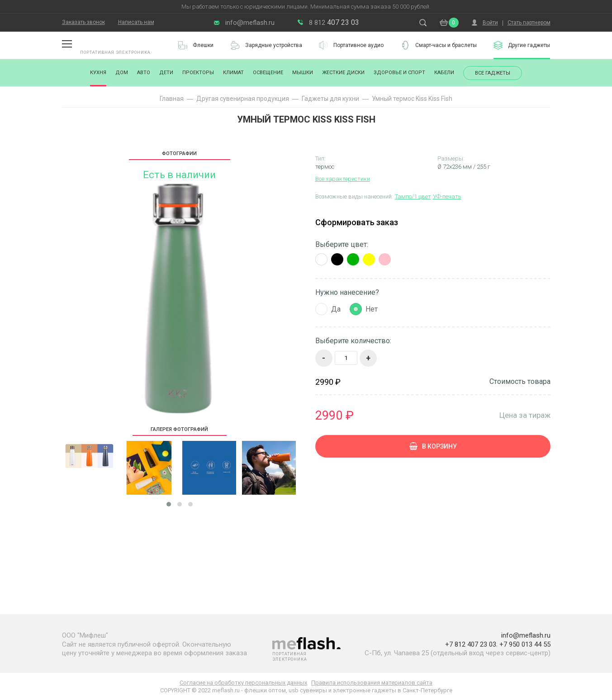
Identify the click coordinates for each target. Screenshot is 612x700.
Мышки (303, 73)
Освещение (268, 73)
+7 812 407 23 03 (471, 644)
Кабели (444, 73)
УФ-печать (447, 196)
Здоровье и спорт (399, 73)
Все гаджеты (493, 73)
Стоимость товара (520, 382)
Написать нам (136, 22)
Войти (490, 23)
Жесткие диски (343, 73)
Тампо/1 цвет (413, 196)
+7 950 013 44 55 (525, 644)
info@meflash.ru (250, 23)
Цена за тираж (525, 415)
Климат (233, 73)
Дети (166, 73)
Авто (144, 73)
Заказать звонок (83, 22)
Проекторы (198, 73)
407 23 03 (334, 22)
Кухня (98, 73)
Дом (122, 73)
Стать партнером (529, 23)
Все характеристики (343, 179)
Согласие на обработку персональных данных (243, 683)
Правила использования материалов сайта (372, 683)
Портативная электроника (115, 52)
